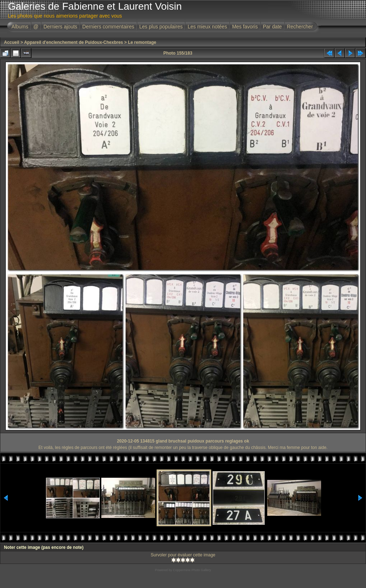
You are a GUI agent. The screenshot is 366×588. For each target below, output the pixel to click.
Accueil (12, 42)
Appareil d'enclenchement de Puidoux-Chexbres (74, 42)
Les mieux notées (207, 27)
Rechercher (300, 27)
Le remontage (142, 42)
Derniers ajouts (60, 27)
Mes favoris (245, 27)
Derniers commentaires (108, 27)
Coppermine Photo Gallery (192, 570)
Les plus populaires (161, 27)
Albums (20, 27)
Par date (272, 27)
